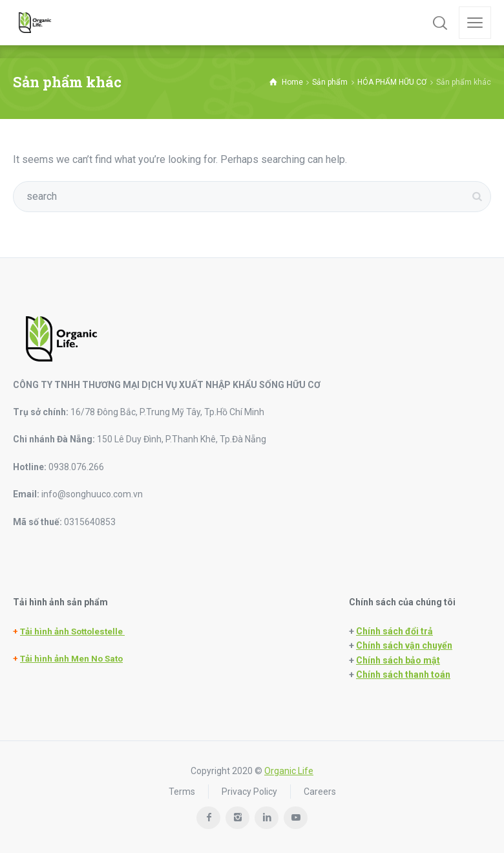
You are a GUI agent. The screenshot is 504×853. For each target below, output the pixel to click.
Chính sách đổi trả (394, 631)
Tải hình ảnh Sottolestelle (72, 632)
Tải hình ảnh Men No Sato (71, 659)
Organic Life (289, 771)
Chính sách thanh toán (403, 675)
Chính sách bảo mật (398, 660)
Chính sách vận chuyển (404, 645)
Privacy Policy (249, 792)
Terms (182, 792)
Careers (320, 792)
